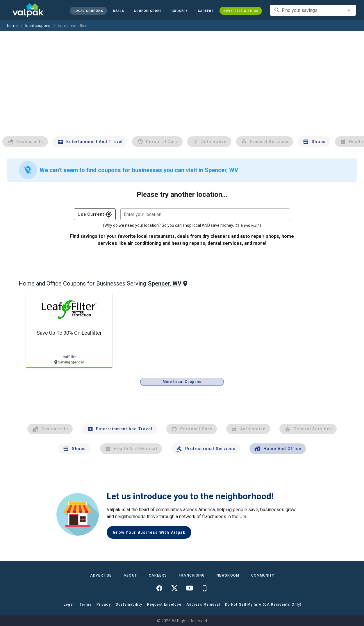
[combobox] (313, 10)
